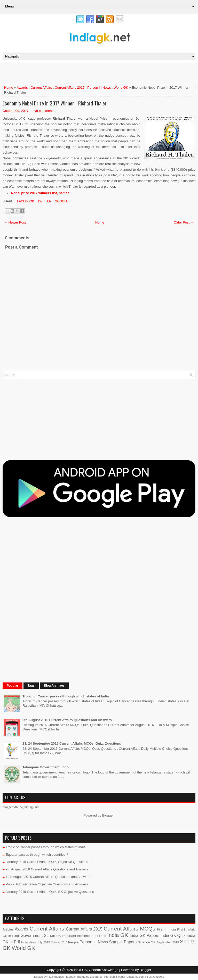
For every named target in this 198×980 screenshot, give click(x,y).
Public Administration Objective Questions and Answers (47, 884)
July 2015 (43, 942)
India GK (118, 935)
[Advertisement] (63, 73)
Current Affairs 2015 (84, 929)
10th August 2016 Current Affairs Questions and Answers (48, 877)
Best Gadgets (155, 977)
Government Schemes (41, 936)
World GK (121, 88)
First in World (186, 929)
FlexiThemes (56, 977)
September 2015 (168, 942)
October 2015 (59, 942)
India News (29, 942)
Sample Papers (123, 942)
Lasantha (96, 977)
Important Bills (72, 936)
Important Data (95, 936)
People (73, 942)
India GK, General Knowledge (96, 970)
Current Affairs (41, 88)
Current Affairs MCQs (130, 929)
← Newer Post (15, 222)
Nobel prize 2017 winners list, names (40, 193)
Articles (8, 929)
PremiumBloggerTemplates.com (124, 977)
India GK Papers (144, 936)
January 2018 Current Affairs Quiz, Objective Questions (47, 862)
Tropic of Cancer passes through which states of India (66, 696)
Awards (22, 88)
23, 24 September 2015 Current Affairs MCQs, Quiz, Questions (72, 743)
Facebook (25, 201)
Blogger (108, 815)
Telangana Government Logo (46, 767)
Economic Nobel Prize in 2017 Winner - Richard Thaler (55, 103)
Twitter (44, 201)
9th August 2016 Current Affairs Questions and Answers (67, 720)
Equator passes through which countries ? (37, 855)
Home (9, 88)
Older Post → (184, 222)
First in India (166, 929)
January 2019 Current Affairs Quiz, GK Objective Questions (50, 892)
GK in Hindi (11, 936)
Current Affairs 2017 (70, 88)
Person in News (99, 88)
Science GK (147, 942)
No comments (44, 111)
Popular (13, 686)
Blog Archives (54, 686)
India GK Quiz (173, 936)
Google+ (62, 201)
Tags (31, 686)
